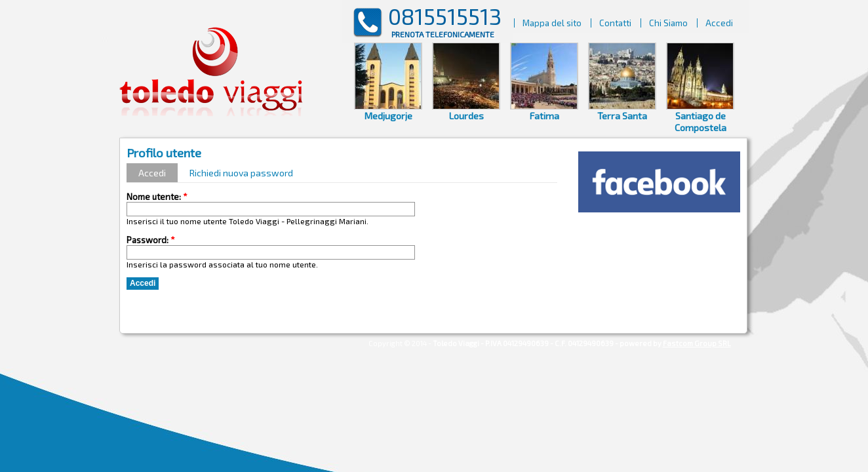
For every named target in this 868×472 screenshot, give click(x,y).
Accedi (719, 23)
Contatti (615, 23)
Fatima (544, 115)
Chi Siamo (668, 23)
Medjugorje (388, 115)
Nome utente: (157, 197)
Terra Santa (622, 115)
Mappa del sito (552, 23)
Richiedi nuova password (241, 173)
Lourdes (466, 115)
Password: (151, 240)
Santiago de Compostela (700, 121)
